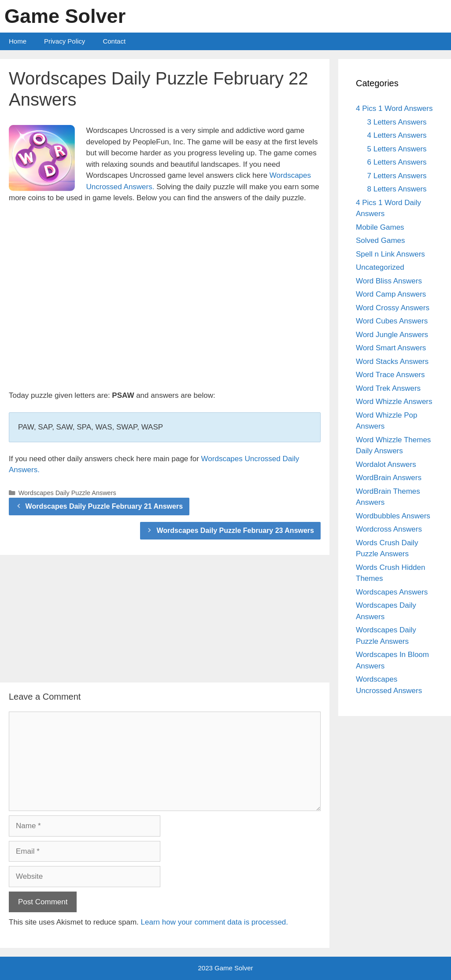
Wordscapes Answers (392, 592)
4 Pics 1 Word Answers (394, 108)
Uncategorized (380, 267)
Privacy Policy (65, 41)
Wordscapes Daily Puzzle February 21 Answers (104, 506)
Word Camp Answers (391, 294)
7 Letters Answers (397, 176)
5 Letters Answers (397, 149)
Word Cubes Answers (392, 321)
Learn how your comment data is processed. (215, 922)
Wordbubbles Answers (393, 516)
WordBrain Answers (389, 478)
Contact (114, 41)
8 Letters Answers (397, 189)
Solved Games (381, 240)
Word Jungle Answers (392, 335)
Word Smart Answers (391, 348)
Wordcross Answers (389, 529)
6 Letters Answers (397, 162)
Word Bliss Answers (389, 281)
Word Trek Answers (388, 388)
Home (18, 41)
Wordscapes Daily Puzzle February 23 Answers (235, 530)
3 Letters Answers (397, 122)
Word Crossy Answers (393, 308)
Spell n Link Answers (390, 254)
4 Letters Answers (397, 135)
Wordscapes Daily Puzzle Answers (67, 493)
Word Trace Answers (390, 375)
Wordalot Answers (386, 464)
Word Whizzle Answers (394, 402)
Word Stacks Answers (392, 362)
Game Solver (65, 16)
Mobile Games (380, 227)
